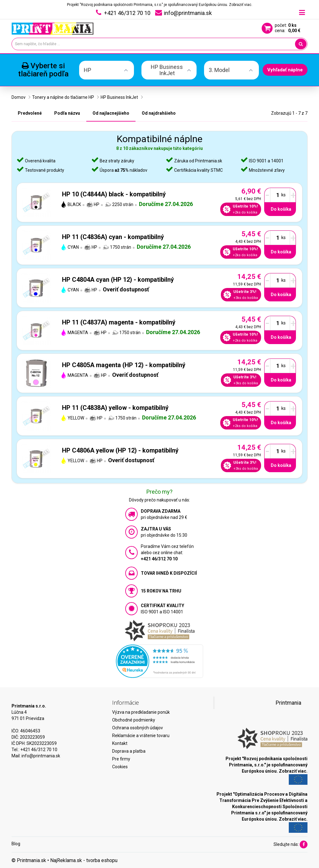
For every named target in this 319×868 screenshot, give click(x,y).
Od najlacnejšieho (111, 113)
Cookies (120, 767)
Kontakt (120, 743)
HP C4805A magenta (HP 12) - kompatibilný (124, 365)
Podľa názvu (67, 113)
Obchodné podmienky (134, 720)
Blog (16, 844)
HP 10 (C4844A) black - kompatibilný (114, 194)
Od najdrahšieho (159, 113)
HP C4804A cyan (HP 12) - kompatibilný (118, 280)
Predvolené (30, 113)
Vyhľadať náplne (285, 70)
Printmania (288, 703)
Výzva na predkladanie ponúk (141, 712)
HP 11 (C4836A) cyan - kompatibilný (113, 237)
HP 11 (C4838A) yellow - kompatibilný (115, 408)
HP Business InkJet (119, 97)
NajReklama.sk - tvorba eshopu (84, 860)
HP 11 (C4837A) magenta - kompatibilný (119, 322)
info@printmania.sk (41, 756)
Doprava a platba (129, 751)
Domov (19, 97)
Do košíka (281, 209)
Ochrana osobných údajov (138, 728)
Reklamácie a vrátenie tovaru (141, 736)
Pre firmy (121, 759)
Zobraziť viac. (241, 5)
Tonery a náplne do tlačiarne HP (63, 97)
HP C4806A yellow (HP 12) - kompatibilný (120, 450)
